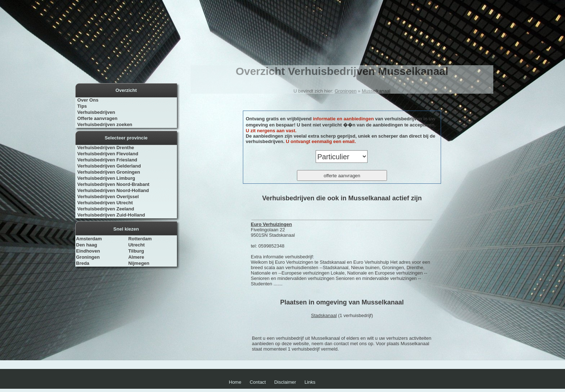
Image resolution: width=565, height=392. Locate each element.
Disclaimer (285, 382)
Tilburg (136, 251)
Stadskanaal (324, 315)
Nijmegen (139, 263)
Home (235, 382)
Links (310, 382)
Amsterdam (89, 239)
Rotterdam (140, 239)
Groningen (88, 257)
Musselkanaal (376, 91)
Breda (83, 263)
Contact (258, 382)
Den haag (87, 245)
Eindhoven (88, 251)
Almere (136, 257)
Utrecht (137, 245)
